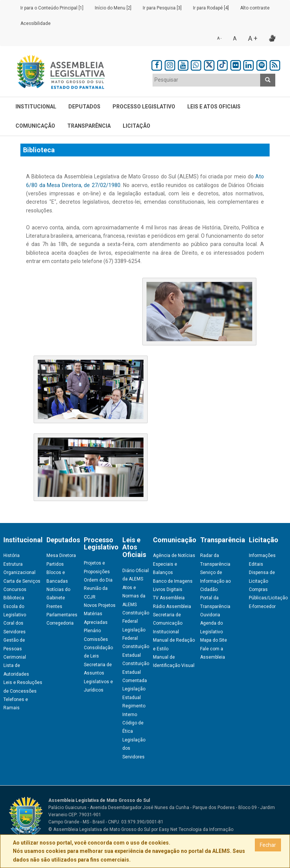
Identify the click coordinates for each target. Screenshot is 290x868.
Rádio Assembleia (172, 607)
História (12, 555)
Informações (262, 555)
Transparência (89, 126)
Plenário (92, 631)
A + (253, 38)
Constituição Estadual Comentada (136, 672)
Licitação (137, 126)
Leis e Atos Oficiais (214, 107)
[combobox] (207, 80)
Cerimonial (15, 657)
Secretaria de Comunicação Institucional (168, 623)
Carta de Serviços (22, 581)
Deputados (84, 107)
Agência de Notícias (174, 555)
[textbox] (207, 80)
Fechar (268, 845)
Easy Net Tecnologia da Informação (196, 829)
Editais (256, 564)
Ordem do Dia (98, 580)
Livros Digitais (168, 589)
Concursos (15, 589)
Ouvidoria (210, 615)
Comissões (96, 639)
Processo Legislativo (144, 107)
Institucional (36, 107)
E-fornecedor (262, 607)
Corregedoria (60, 623)
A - (219, 38)
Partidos (55, 564)
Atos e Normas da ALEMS (134, 596)
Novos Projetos (100, 605)
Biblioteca (14, 598)
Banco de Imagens (173, 581)
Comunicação (35, 126)
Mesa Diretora (61, 555)
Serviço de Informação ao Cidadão (215, 581)
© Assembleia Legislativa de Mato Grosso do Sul (99, 829)
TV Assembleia (169, 598)
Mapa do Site (214, 640)
